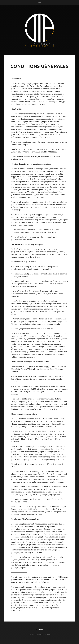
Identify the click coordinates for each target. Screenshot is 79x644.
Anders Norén (44, 635)
